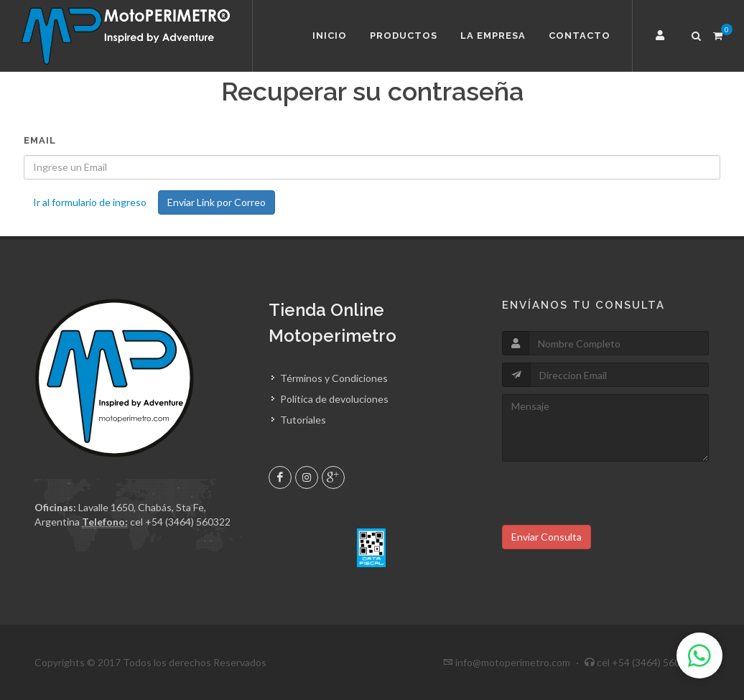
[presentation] (611, 497)
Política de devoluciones (334, 399)
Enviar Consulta (547, 537)
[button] (662, 36)
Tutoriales (303, 420)
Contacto (580, 36)
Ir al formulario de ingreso (90, 202)
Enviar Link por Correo (217, 202)
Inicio (330, 36)
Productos (404, 36)
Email (40, 140)
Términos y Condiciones (334, 378)
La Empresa (493, 36)
